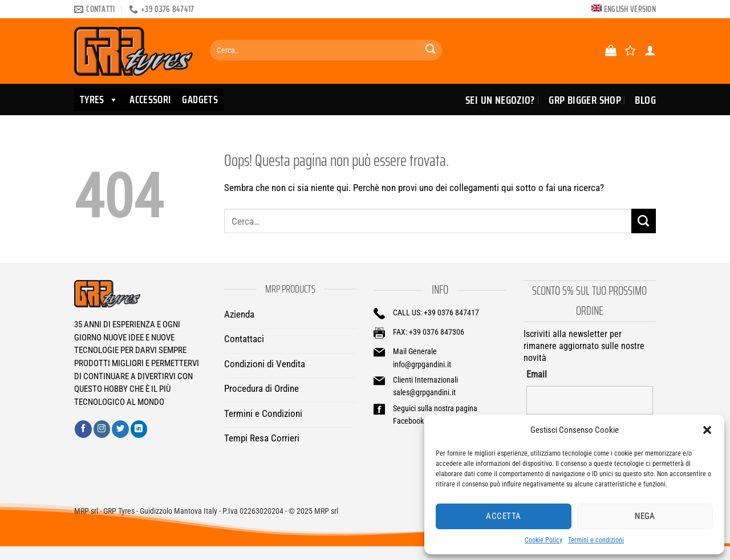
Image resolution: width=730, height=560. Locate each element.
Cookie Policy (544, 540)
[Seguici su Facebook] (83, 429)
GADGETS (200, 100)
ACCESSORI (150, 100)
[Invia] (430, 50)
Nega (645, 516)
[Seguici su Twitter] (120, 429)
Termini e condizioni (596, 540)
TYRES (99, 100)
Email (537, 374)
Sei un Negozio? (500, 100)
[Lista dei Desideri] (630, 50)
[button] (707, 430)
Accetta (503, 516)
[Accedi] (650, 50)
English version (630, 9)
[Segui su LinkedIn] (139, 429)
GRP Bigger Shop (585, 100)
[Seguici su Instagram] (102, 429)
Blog (645, 100)
